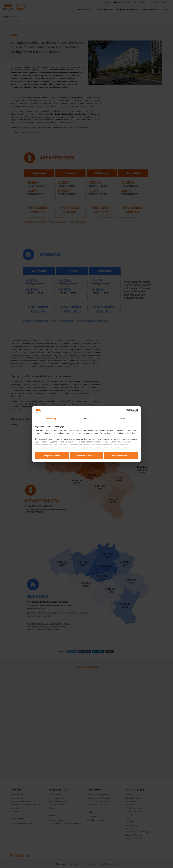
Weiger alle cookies (52, 456)
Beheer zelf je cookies (87, 456)
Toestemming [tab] (50, 419)
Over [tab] (123, 419)
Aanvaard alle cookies (121, 456)
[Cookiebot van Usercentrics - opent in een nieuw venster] (127, 411)
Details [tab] (86, 419)
